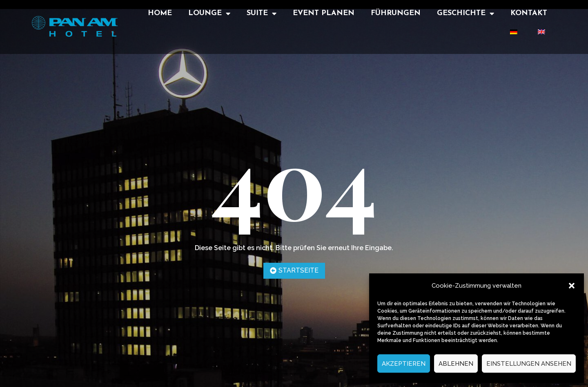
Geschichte (465, 13)
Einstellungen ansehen (529, 364)
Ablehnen (456, 364)
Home (160, 13)
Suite (262, 13)
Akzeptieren (404, 364)
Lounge (209, 13)
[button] (572, 286)
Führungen (396, 13)
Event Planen (324, 13)
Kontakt (529, 13)
